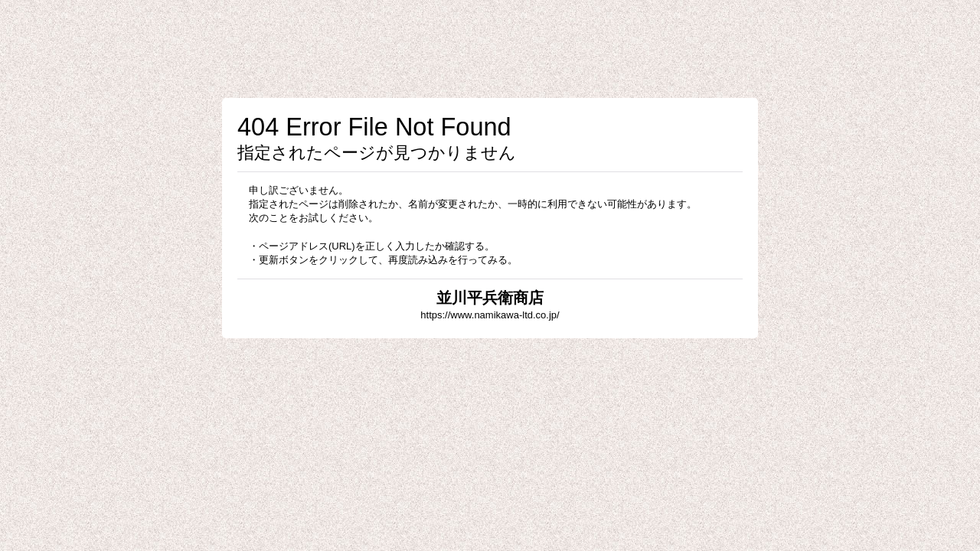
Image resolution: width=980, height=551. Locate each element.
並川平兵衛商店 (490, 298)
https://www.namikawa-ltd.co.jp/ (490, 315)
